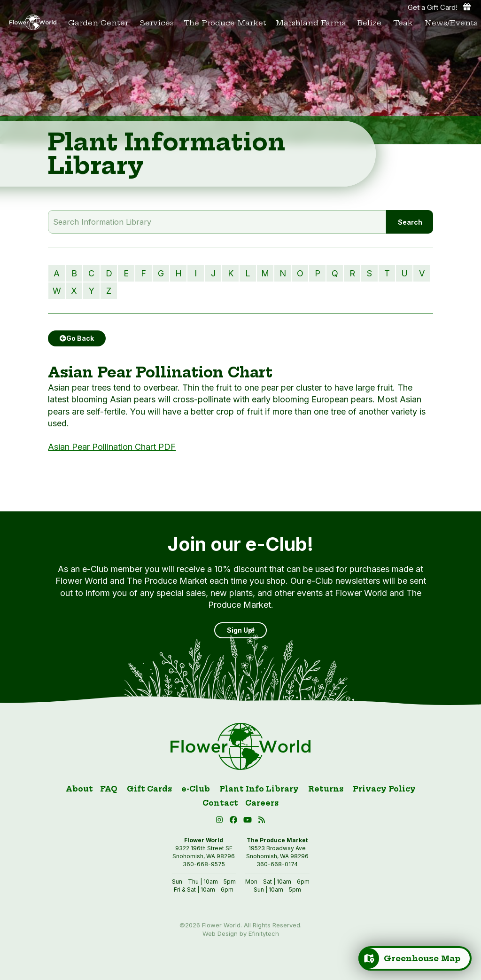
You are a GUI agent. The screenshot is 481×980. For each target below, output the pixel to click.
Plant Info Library (259, 789)
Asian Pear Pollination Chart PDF (112, 447)
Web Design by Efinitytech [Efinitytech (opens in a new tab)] (241, 933)
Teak (403, 23)
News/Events (451, 23)
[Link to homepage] (33, 23)
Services (157, 23)
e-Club (196, 789)
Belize (369, 23)
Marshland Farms (311, 23)
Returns (326, 789)
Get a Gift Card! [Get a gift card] (440, 7)
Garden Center (98, 23)
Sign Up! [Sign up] (240, 630)
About (79, 789)
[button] (249, 821)
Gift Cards (149, 789)
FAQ (109, 789)
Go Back (77, 338)
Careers (262, 803)
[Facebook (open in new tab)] (235, 821)
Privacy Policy (384, 789)
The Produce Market (225, 23)
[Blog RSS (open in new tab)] (262, 821)
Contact (220, 803)
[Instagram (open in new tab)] (221, 821)
